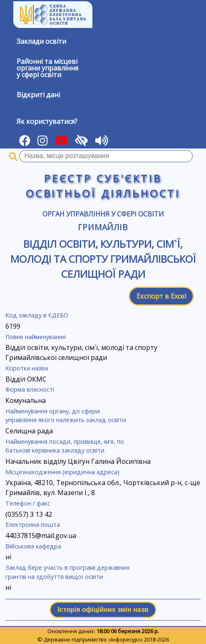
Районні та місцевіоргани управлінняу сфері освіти (47, 68)
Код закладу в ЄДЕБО (37, 315)
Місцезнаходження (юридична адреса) (62, 472)
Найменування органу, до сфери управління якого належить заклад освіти (66, 416)
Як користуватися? (47, 121)
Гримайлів (103, 227)
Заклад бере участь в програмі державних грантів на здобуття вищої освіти (68, 572)
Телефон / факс (28, 503)
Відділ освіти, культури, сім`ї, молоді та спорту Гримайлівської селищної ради (103, 259)
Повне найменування (36, 337)
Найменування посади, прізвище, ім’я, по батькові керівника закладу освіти (65, 446)
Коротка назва (27, 368)
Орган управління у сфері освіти (103, 214)
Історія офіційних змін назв (103, 610)
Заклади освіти (41, 41)
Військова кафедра (33, 546)
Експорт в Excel (161, 296)
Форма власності (30, 389)
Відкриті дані (38, 95)
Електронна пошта (33, 525)
